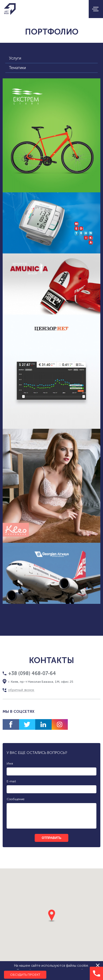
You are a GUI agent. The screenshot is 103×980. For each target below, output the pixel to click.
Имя (10, 763)
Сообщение (15, 799)
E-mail (11, 781)
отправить (51, 838)
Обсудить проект (25, 975)
